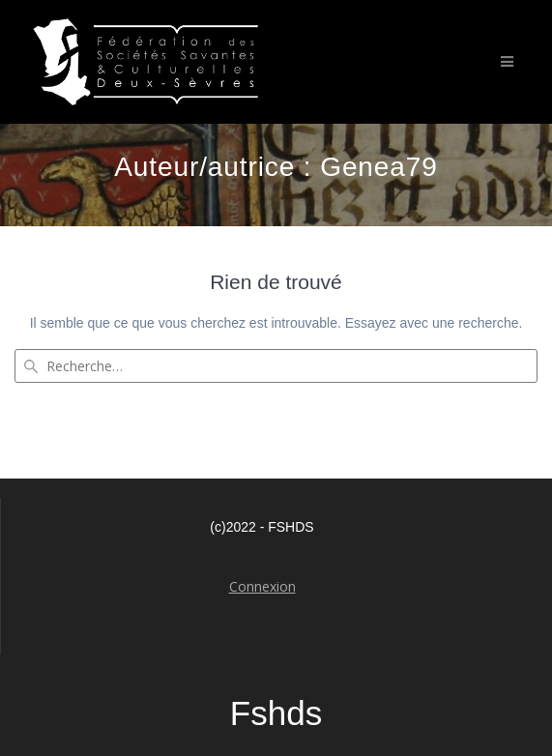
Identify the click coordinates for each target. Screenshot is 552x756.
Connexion (262, 586)
